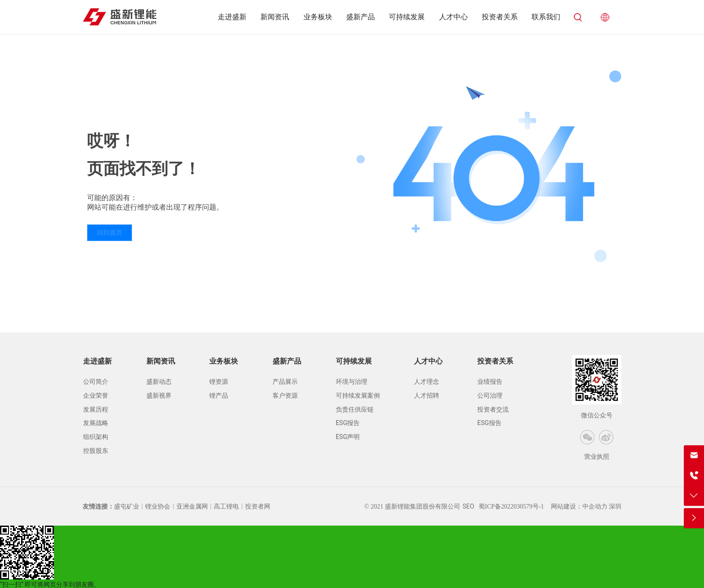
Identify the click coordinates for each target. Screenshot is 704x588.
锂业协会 (158, 506)
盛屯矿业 (127, 506)
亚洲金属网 (192, 506)
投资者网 (258, 506)
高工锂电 (226, 506)
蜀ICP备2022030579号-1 (511, 507)
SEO (468, 506)
